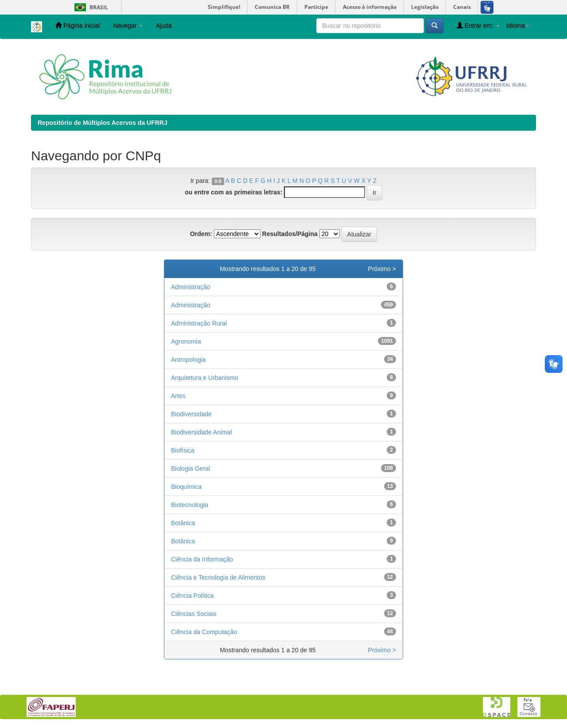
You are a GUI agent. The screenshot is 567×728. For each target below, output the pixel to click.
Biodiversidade (191, 414)
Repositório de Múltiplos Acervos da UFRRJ (103, 123)
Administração (191, 287)
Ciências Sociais (194, 614)
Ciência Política (192, 596)
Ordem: (201, 234)
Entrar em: (478, 25)
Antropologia (188, 360)
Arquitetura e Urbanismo (205, 378)
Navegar (128, 26)
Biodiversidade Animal (202, 432)
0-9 (218, 181)
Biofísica (183, 450)
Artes (178, 396)
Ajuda (164, 26)
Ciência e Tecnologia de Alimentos (218, 577)
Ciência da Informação (202, 559)
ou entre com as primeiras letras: (233, 192)
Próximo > (382, 269)
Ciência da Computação (204, 632)
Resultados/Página (290, 234)
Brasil (90, 7)
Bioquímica (186, 487)
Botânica (183, 523)
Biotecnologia (190, 505)
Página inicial (78, 25)
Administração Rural (199, 323)
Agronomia (186, 341)
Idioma (518, 26)
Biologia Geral (190, 469)
